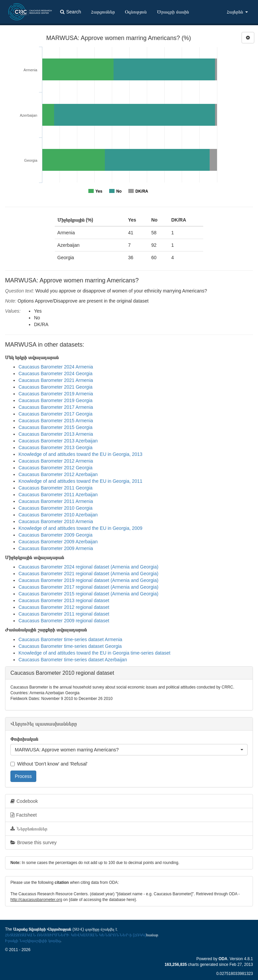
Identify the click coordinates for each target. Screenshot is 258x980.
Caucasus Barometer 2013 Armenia (56, 434)
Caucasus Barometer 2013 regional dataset (64, 600)
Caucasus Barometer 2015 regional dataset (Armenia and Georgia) (88, 594)
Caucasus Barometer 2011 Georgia (55, 488)
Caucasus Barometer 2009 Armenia (56, 548)
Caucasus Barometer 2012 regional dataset (64, 607)
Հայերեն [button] (237, 12)
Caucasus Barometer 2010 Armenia (56, 521)
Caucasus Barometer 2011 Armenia (56, 501)
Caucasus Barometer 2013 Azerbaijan (58, 441)
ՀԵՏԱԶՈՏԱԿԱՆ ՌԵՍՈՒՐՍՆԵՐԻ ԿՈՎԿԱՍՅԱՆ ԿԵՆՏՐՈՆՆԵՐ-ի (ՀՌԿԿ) (76, 935)
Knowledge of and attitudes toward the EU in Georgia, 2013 (80, 454)
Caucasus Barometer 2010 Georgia (55, 508)
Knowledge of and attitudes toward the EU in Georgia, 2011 (80, 481)
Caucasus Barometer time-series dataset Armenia (70, 639)
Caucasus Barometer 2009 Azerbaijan (58, 542)
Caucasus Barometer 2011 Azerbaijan (58, 495)
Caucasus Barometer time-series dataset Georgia (70, 646)
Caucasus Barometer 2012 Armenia (56, 461)
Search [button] (71, 12)
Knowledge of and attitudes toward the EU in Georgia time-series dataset (94, 653)
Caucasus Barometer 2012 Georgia (55, 468)
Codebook (24, 801)
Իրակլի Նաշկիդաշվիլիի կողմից (33, 941)
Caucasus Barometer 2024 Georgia (55, 374)
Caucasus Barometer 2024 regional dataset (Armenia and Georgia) (88, 567)
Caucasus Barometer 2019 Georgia (55, 400)
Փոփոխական (24, 739)
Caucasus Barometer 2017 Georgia (55, 414)
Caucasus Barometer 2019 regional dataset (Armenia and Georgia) (88, 580)
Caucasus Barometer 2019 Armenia (56, 394)
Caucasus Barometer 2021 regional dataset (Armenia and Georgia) (88, 574)
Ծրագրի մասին (173, 12)
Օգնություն (136, 12)
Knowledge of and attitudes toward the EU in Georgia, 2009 (80, 528)
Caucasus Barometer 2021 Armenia (56, 380)
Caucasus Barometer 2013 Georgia (55, 447)
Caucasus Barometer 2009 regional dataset (64, 621)
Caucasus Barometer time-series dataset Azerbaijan (73, 660)
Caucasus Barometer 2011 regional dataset (64, 614)
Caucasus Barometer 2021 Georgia (55, 387)
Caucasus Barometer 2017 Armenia (56, 407)
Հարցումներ (103, 12)
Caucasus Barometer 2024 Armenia (56, 367)
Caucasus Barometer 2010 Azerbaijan (58, 515)
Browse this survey (33, 842)
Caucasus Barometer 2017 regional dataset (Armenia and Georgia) (88, 587)
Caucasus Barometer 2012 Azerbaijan (58, 474)
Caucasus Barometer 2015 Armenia (56, 421)
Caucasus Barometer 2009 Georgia (55, 535)
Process (23, 776)
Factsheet (24, 815)
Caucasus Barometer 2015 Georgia (55, 427)
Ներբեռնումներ (29, 829)
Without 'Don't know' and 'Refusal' (49, 764)
